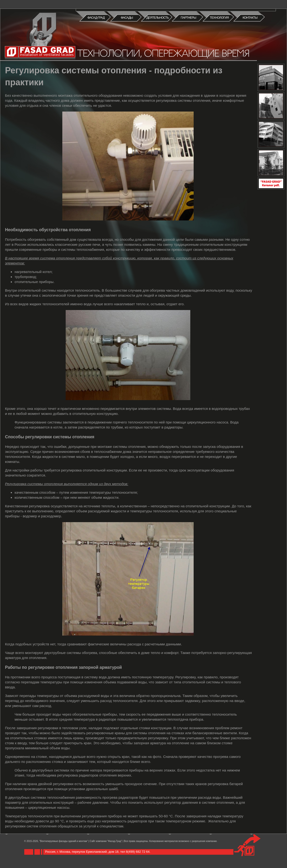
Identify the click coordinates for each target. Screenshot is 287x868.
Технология (219, 18)
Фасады (127, 18)
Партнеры (188, 18)
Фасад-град (96, 18)
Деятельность (157, 18)
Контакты (250, 18)
